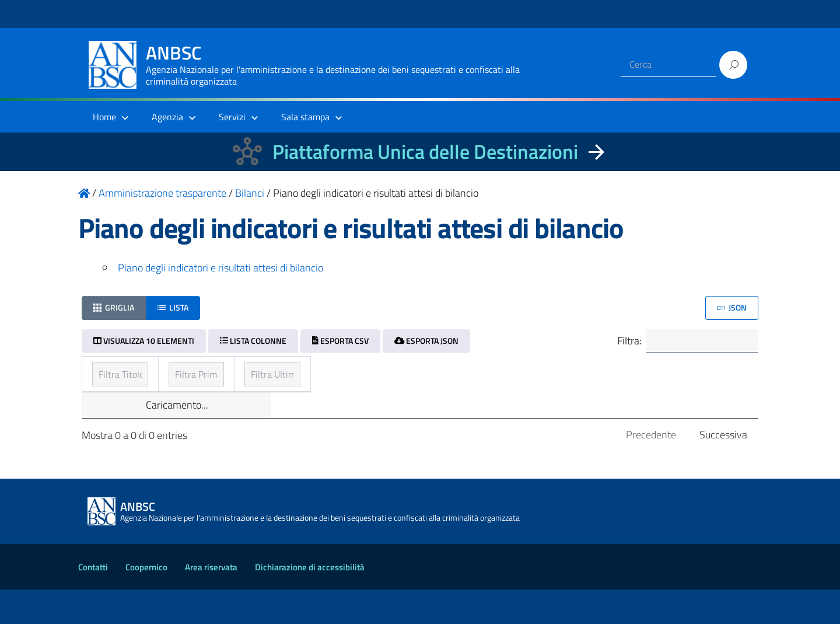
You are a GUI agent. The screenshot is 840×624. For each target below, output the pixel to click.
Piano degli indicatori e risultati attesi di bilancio (220, 268)
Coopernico (146, 602)
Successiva (723, 469)
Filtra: (681, 342)
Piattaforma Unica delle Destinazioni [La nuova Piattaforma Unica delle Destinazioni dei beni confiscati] (425, 151)
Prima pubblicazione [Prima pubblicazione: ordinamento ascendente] (366, 373)
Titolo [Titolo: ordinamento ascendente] (106, 373)
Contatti (93, 602)
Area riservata (211, 602)
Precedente (651, 469)
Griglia (114, 307)
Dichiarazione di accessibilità (310, 602)
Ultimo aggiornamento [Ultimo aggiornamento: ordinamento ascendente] (598, 373)
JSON (732, 307)
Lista (173, 307)
